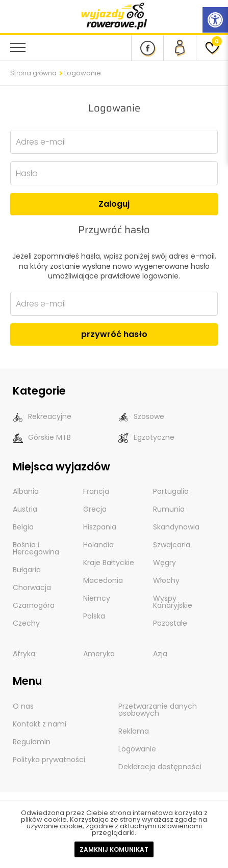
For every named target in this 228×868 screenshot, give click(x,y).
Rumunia (169, 509)
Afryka (24, 654)
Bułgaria (27, 570)
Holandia (98, 545)
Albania (26, 491)
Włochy (166, 580)
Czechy (26, 623)
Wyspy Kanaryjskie (173, 602)
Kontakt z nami (40, 724)
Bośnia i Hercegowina (36, 548)
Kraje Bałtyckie (109, 563)
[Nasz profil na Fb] (147, 48)
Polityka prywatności (49, 760)
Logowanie (137, 749)
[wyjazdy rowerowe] (114, 16)
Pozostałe (170, 623)
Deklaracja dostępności (160, 767)
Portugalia (171, 491)
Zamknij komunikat (114, 849)
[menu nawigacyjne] (18, 47)
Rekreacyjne (42, 417)
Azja (160, 654)
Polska (94, 616)
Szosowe (141, 417)
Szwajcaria (172, 545)
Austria (25, 509)
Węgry (164, 563)
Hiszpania (100, 527)
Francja (96, 491)
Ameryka (99, 654)
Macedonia (103, 580)
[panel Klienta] (179, 48)
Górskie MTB (42, 438)
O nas (23, 706)
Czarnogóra (34, 605)
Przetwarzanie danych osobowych (158, 710)
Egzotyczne (146, 438)
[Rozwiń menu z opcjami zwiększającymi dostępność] (215, 20)
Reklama (134, 731)
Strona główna (33, 73)
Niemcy (97, 598)
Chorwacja (32, 587)
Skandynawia (176, 527)
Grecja (95, 509)
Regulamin (32, 742)
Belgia (23, 527)
